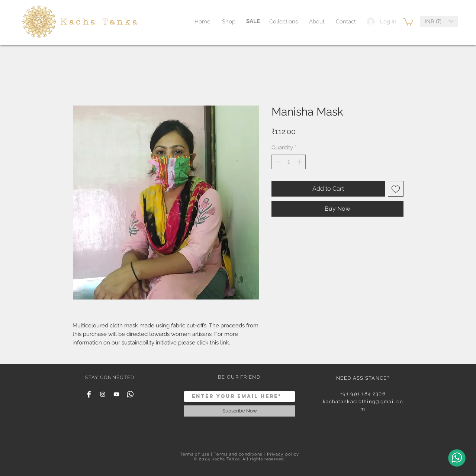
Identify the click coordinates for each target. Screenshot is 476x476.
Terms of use (195, 454)
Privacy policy (283, 454)
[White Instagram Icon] (103, 394)
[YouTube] (116, 394)
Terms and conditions (238, 454)
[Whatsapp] (130, 394)
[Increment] (300, 162)
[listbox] (439, 21)
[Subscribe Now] (239, 411)
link (225, 343)
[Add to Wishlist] (396, 189)
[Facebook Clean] (89, 394)
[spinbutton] (289, 162)
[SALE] (253, 21)
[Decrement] (278, 162)
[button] (408, 21)
